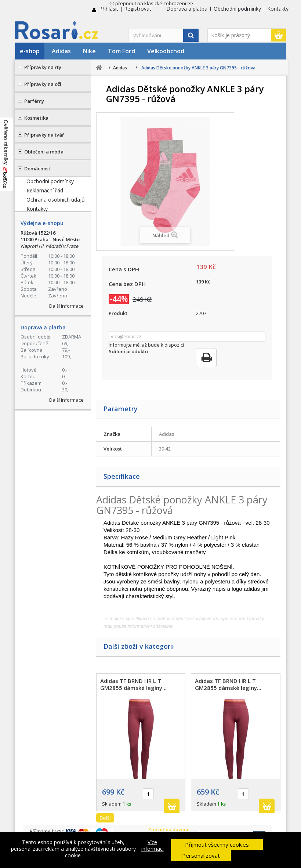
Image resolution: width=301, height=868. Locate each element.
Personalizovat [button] (201, 856)
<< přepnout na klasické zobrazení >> (151, 3)
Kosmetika (36, 118)
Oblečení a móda (44, 152)
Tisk (207, 358)
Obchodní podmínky (237, 9)
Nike (89, 51)
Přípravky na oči (43, 84)
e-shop (30, 51)
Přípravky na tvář (44, 135)
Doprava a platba (187, 9)
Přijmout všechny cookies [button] (217, 845)
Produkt (118, 313)
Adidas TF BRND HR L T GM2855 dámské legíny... (133, 684)
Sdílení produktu (128, 351)
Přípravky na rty (43, 67)
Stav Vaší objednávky (56, 221)
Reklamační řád (45, 295)
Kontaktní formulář (65, 247)
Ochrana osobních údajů (56, 305)
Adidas (61, 51)
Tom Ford (122, 51)
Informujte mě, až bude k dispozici (146, 345)
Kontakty (278, 9)
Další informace (66, 420)
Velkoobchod (166, 51)
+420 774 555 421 (62, 193)
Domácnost (37, 169)
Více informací (153, 846)
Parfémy (34, 101)
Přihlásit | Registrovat (125, 9)
